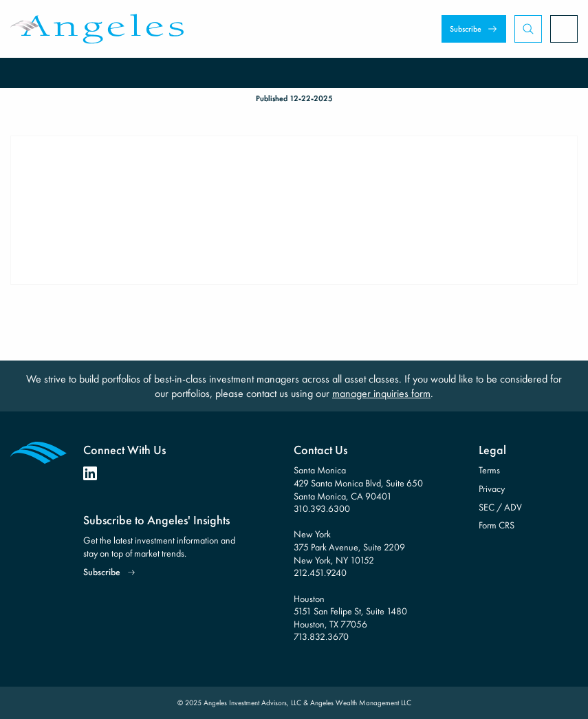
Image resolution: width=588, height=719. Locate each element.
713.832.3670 (321, 636)
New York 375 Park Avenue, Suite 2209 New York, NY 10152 (349, 547)
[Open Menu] (564, 29)
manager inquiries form (381, 393)
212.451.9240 (320, 572)
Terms (489, 470)
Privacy (492, 489)
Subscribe (466, 29)
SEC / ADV (500, 507)
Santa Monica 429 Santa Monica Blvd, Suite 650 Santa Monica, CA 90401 (358, 483)
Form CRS (497, 525)
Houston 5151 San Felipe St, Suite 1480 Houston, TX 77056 (350, 611)
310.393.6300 (322, 508)
